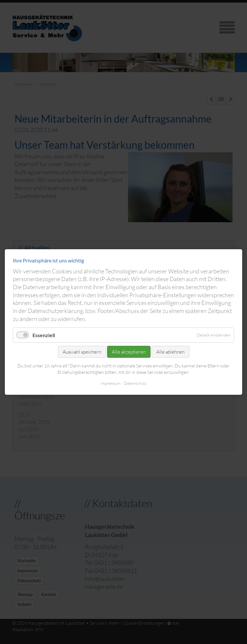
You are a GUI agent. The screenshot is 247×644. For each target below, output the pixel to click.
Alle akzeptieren (129, 352)
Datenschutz (135, 383)
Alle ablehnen (170, 352)
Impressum (110, 383)
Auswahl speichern (82, 352)
